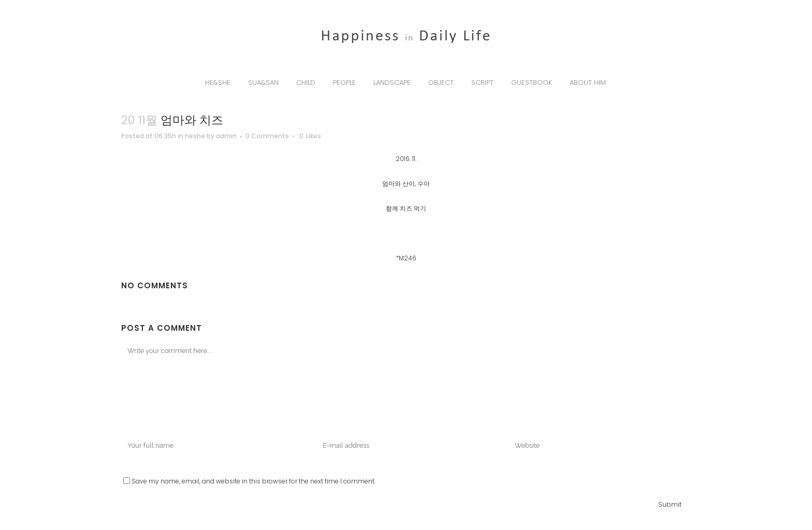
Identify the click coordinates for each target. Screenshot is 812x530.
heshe (195, 136)
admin (226, 136)
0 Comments (267, 136)
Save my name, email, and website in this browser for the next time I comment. (253, 481)
